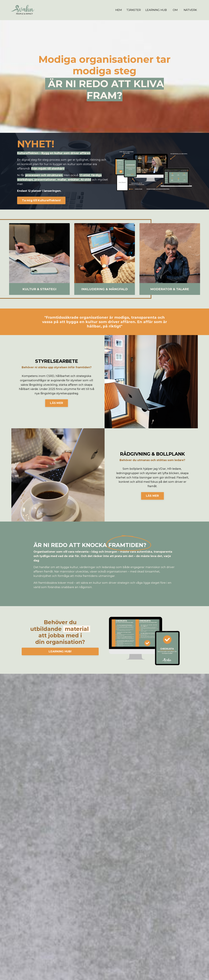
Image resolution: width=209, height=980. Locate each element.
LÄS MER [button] (57, 403)
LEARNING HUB (156, 10)
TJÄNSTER (134, 10)
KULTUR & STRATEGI (39, 289)
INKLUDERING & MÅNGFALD (104, 289)
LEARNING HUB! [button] (60, 651)
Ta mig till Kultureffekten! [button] (41, 200)
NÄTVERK (190, 10)
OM (175, 10)
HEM (119, 10)
